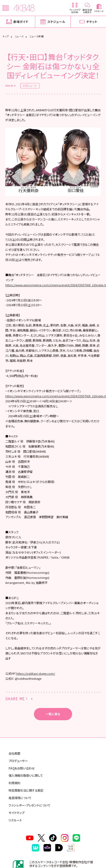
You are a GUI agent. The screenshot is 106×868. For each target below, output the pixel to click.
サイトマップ (16, 826)
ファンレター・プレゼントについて (30, 818)
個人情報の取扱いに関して (26, 788)
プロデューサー (18, 774)
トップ (6, 37)
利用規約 (14, 796)
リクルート (15, 833)
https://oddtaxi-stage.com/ (36, 686)
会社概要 (14, 766)
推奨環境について (20, 811)
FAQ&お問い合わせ (21, 781)
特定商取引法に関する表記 (26, 803)
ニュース (19, 37)
